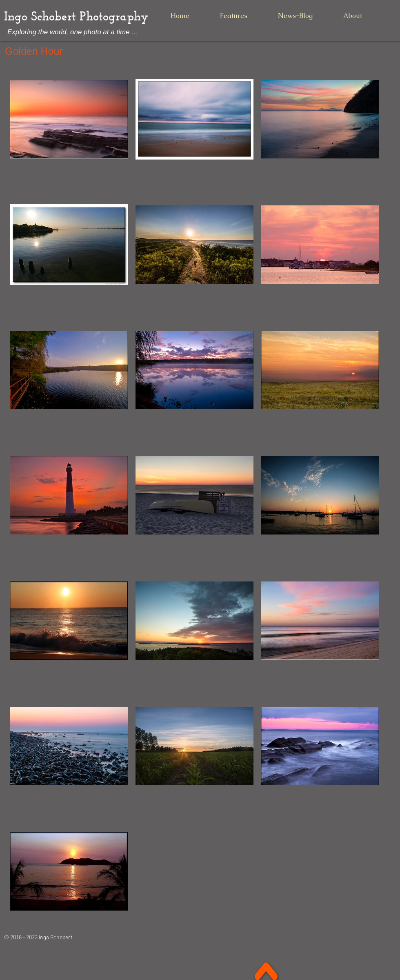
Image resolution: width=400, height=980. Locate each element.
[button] (233, 16)
